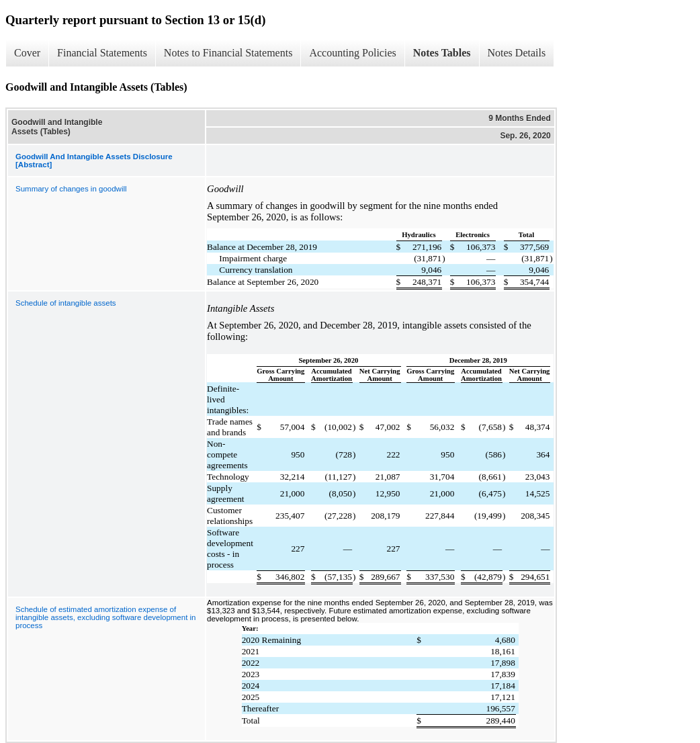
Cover (27, 53)
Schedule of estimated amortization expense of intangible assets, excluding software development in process (106, 617)
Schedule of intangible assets (66, 303)
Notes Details (517, 53)
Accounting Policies (352, 53)
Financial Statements (102, 53)
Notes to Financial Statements (228, 53)
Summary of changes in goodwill (71, 189)
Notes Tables (442, 53)
